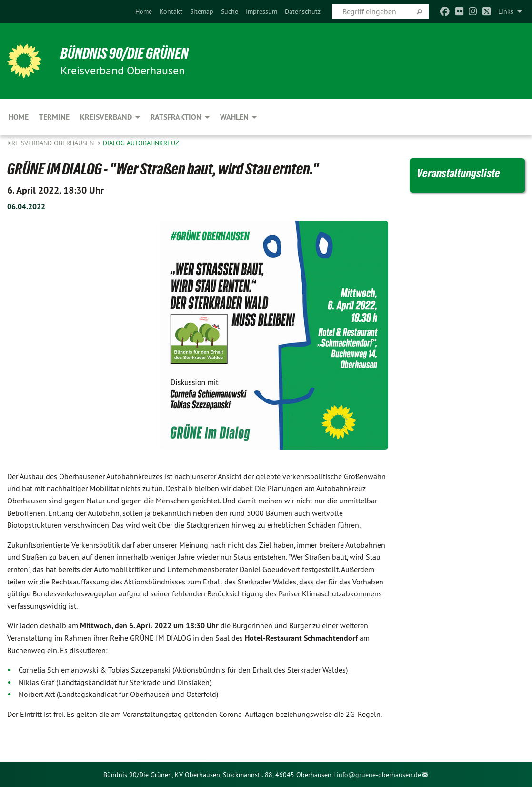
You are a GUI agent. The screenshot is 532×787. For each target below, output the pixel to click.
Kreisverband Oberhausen (51, 143)
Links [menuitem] (506, 11)
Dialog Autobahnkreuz (141, 143)
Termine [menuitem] (54, 117)
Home (144, 11)
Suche (230, 11)
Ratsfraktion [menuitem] (176, 117)
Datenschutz (303, 11)
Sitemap (202, 11)
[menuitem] (144, 11)
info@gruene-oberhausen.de (379, 775)
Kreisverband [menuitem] (106, 117)
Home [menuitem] (19, 117)
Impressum (261, 11)
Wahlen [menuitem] (234, 117)
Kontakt (171, 11)
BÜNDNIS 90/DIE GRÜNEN (125, 53)
